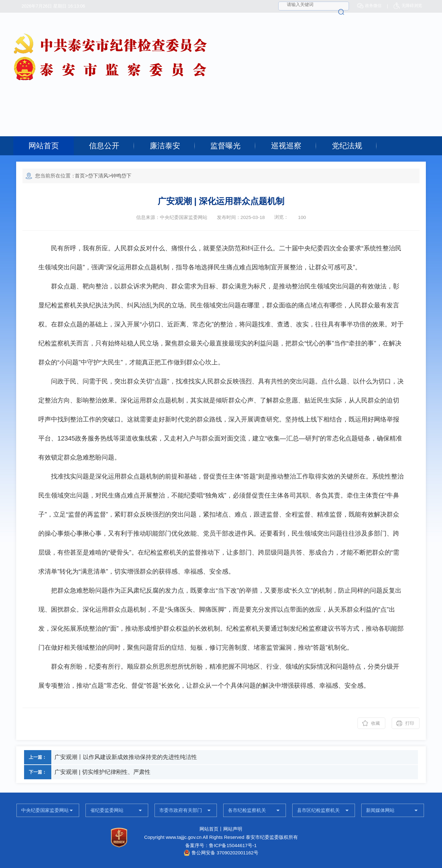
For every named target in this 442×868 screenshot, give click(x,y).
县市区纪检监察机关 (318, 810)
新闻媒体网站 (380, 810)
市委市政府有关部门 (181, 810)
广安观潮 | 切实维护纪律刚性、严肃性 (102, 772)
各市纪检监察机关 (247, 810)
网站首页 (44, 146)
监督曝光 (225, 146)
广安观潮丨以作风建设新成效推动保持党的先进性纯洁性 (126, 757)
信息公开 (104, 146)
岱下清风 (98, 176)
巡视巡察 (286, 146)
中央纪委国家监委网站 (45, 810)
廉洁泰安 (165, 146)
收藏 (376, 723)
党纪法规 (347, 146)
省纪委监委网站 (107, 810)
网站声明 (233, 829)
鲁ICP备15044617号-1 (233, 845)
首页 (80, 176)
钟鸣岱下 (121, 176)
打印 (410, 723)
